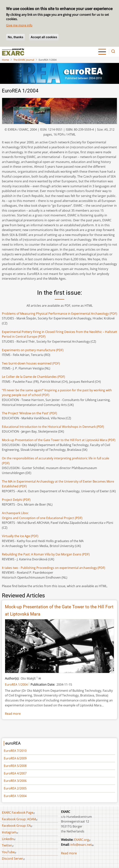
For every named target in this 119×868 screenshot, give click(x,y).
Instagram (11, 832)
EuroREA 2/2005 (15, 788)
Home (5, 60)
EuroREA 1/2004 (16, 685)
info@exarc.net (82, 845)
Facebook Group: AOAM (20, 819)
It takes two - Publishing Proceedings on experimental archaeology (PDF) (54, 568)
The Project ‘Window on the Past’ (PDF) (29, 413)
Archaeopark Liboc (15, 513)
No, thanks (16, 37)
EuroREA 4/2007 (15, 773)
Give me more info (19, 25)
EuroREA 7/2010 (15, 751)
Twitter (8, 845)
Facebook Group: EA (18, 826)
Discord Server (14, 858)
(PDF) (33, 377)
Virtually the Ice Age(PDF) (20, 536)
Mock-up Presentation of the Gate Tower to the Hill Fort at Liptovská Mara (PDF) (59, 440)
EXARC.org (83, 840)
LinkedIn (9, 839)
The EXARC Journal (24, 60)
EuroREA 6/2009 (15, 758)
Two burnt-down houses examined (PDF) (31, 363)
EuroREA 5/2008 (15, 766)
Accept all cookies (44, 37)
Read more (13, 714)
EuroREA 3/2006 (15, 781)
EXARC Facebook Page (19, 812)
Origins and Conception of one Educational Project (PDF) (42, 518)
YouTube (10, 852)
